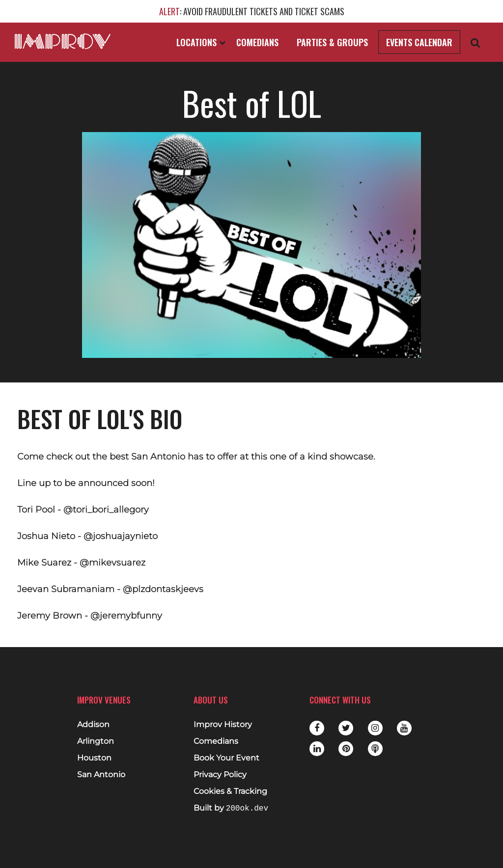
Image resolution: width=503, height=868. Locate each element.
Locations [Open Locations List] (201, 42)
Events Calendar (419, 42)
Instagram (375, 728)
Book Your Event (226, 758)
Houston (94, 758)
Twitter (346, 728)
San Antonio (101, 775)
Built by (231, 808)
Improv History (223, 725)
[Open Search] (475, 42)
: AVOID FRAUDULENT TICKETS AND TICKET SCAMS (252, 11)
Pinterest (346, 749)
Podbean (375, 749)
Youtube (404, 728)
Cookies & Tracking (230, 791)
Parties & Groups (332, 42)
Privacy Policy (220, 775)
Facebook (317, 728)
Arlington (96, 741)
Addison (93, 725)
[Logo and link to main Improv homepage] (63, 41)
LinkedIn (317, 749)
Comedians (257, 42)
